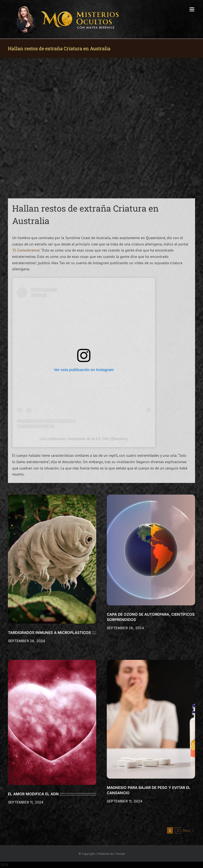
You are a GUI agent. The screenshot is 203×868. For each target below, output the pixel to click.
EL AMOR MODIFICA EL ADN (33, 794)
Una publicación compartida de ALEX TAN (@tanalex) (84, 439)
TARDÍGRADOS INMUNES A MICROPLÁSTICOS (49, 632)
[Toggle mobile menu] (192, 9)
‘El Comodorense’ (26, 250)
